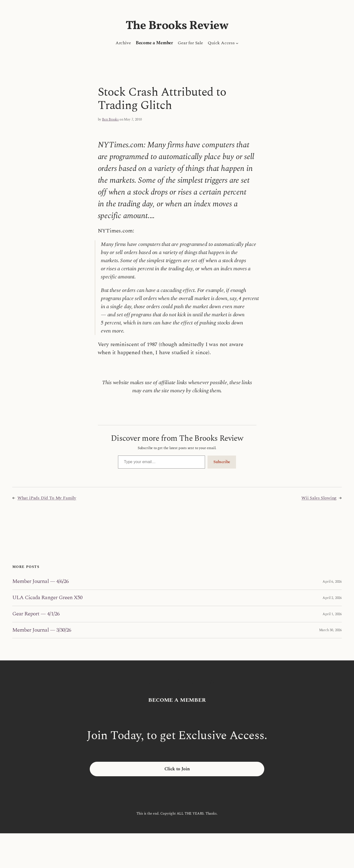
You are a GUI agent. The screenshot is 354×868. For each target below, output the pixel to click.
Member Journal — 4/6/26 (40, 582)
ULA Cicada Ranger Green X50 (47, 598)
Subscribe (222, 462)
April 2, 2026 (332, 598)
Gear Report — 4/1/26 (36, 614)
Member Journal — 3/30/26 (42, 630)
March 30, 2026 (330, 630)
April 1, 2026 (332, 614)
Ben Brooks (110, 119)
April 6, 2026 (332, 582)
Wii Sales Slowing (319, 498)
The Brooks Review (177, 26)
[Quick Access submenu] (237, 43)
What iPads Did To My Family (47, 498)
